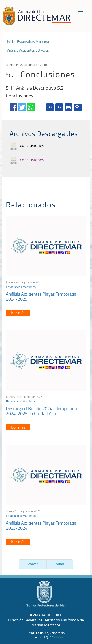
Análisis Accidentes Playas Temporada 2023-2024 (41, 525)
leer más (18, 313)
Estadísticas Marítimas (34, 42)
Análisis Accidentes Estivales (28, 50)
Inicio (11, 42)
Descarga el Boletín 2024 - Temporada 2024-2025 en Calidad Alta (41, 411)
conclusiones (32, 145)
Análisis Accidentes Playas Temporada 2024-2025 (41, 296)
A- (59, 107)
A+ (50, 107)
